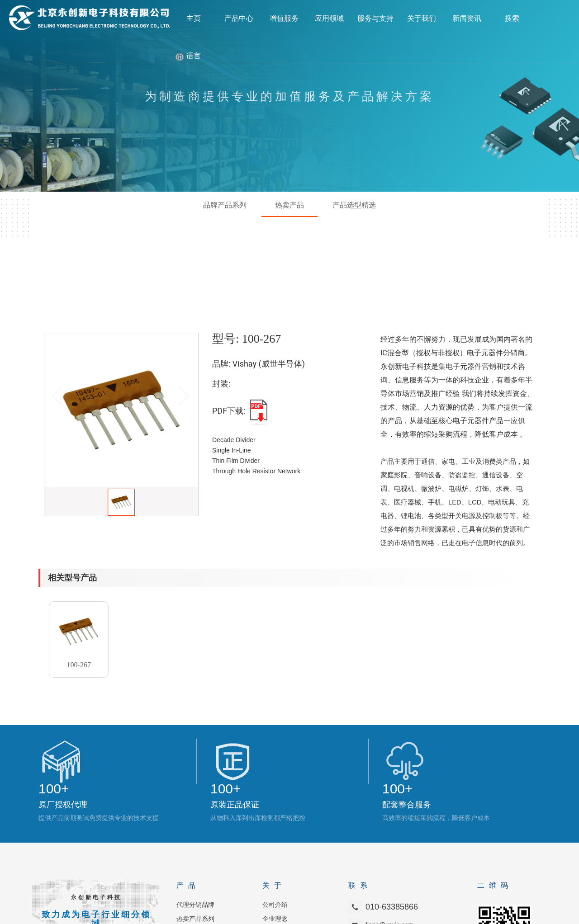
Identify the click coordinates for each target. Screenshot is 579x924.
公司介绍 (275, 832)
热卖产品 (289, 205)
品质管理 (189, 874)
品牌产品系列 (225, 205)
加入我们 (275, 860)
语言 (194, 56)
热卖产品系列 (195, 846)
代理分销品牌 (195, 832)
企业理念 (275, 846)
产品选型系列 (195, 860)
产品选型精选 (354, 205)
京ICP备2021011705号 (368, 915)
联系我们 (275, 874)
